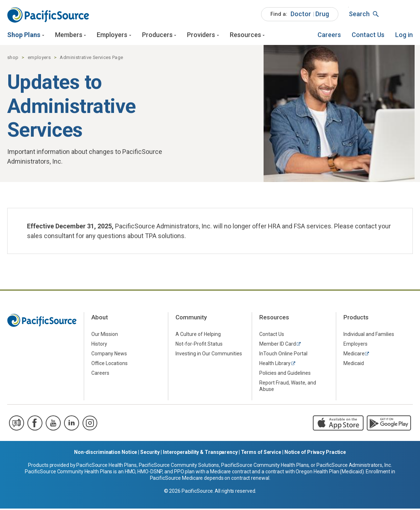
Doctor (301, 14)
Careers (329, 35)
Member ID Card (278, 345)
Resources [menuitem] (274, 319)
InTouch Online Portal (283, 355)
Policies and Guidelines (285, 374)
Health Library (275, 365)
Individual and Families (369, 336)
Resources (245, 35)
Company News (109, 355)
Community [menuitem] (191, 319)
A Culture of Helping (198, 336)
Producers (157, 35)
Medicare (354, 355)
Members (69, 35)
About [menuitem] (100, 319)
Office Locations (109, 365)
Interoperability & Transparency (200, 454)
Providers (201, 35)
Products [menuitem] (356, 319)
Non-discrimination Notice (106, 454)
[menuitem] (300, 14)
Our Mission (105, 336)
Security (150, 454)
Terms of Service (261, 454)
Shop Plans (24, 35)
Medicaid (354, 365)
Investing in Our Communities (209, 355)
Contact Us (368, 35)
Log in (404, 35)
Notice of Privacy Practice (315, 454)
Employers (112, 35)
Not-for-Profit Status (199, 345)
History (99, 345)
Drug (322, 14)
